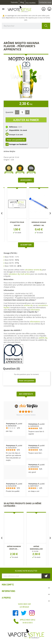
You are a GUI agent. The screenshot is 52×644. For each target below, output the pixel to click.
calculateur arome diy (33, 270)
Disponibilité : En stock (18, 130)
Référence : (14, 127)
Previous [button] (2, 214)
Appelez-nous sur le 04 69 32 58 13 (28, 621)
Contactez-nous (45, 2)
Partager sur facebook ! (18, 144)
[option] (14, 215)
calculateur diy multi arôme (19, 274)
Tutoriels (14, 2)
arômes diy (28, 305)
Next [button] (50, 214)
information (35, 310)
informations (35, 322)
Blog (22, 2)
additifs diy (43, 338)
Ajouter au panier (26, 120)
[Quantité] (22, 112)
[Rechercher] (26, 26)
